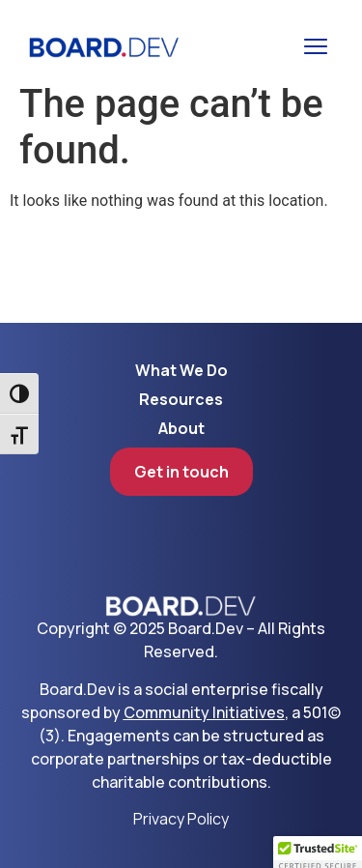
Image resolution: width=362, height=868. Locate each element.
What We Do (181, 370)
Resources (181, 399)
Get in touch (181, 472)
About (181, 428)
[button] (316, 46)
